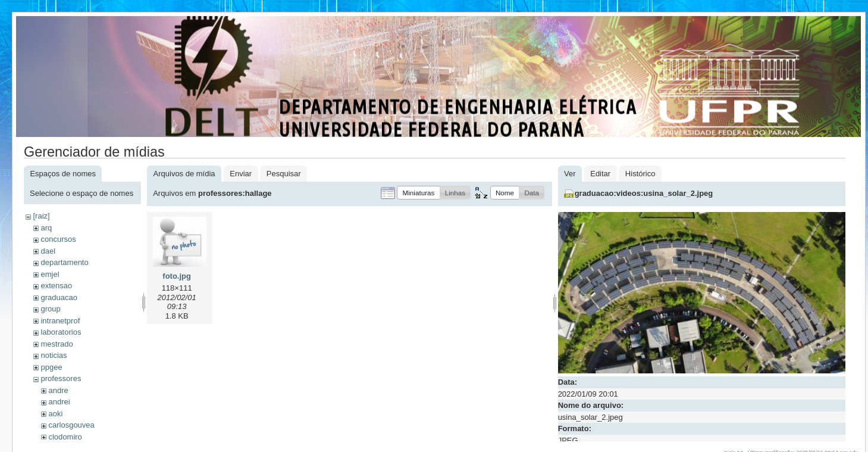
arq (46, 228)
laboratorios (61, 332)
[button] (418, 193)
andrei (59, 402)
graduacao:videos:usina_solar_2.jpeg (644, 193)
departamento (64, 262)
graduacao (59, 297)
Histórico (640, 174)
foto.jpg (177, 276)
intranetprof (60, 321)
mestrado (57, 344)
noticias (54, 355)
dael (48, 251)
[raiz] (41, 216)
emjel (50, 274)
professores (61, 378)
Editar (600, 174)
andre (58, 390)
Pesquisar (284, 174)
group (50, 309)
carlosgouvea (71, 425)
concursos (58, 239)
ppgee (51, 367)
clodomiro (65, 437)
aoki (55, 414)
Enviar (241, 174)
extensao (56, 286)
